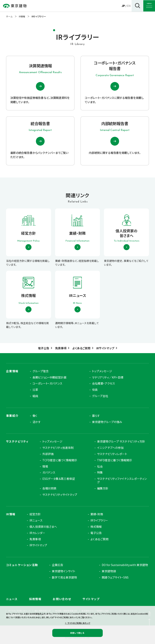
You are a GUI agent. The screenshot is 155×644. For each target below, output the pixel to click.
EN (129, 6)
